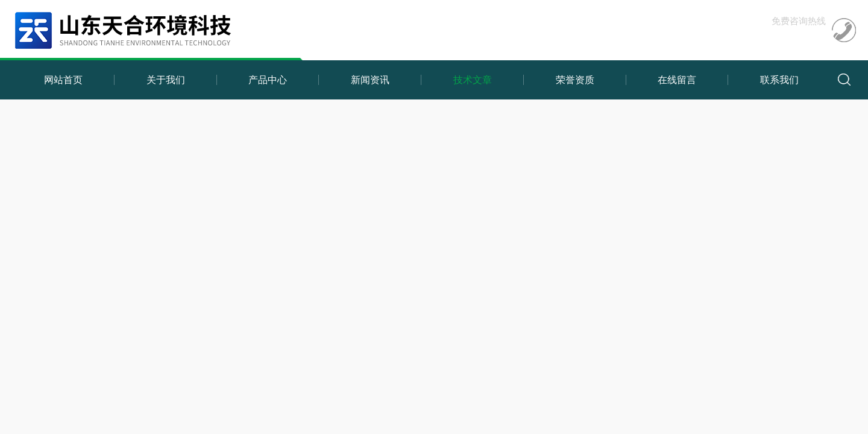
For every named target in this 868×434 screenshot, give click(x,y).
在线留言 (677, 80)
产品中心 (268, 80)
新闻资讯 (370, 80)
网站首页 (63, 80)
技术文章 (473, 80)
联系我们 (779, 80)
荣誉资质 (575, 80)
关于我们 (166, 80)
